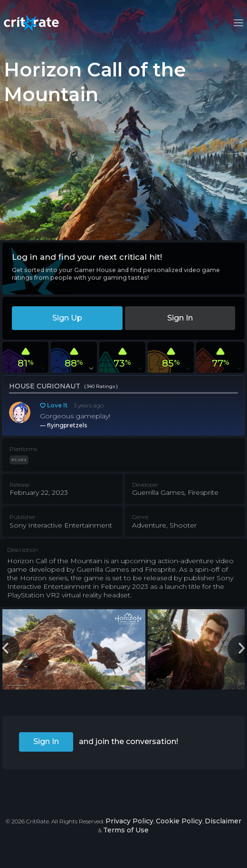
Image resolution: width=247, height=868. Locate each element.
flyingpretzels (67, 425)
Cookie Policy (179, 821)
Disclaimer (223, 821)
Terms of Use (126, 830)
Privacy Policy (129, 821)
